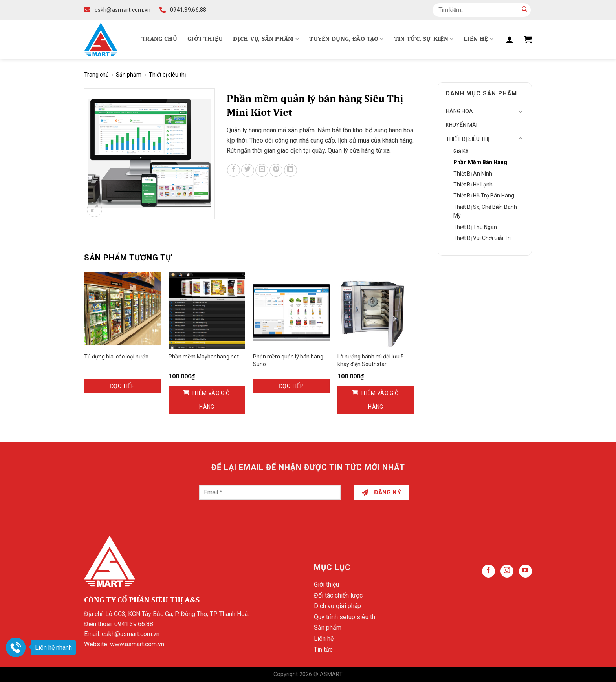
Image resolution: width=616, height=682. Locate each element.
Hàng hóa (459, 111)
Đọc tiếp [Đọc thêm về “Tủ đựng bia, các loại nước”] (122, 386)
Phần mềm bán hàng (480, 162)
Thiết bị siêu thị (167, 75)
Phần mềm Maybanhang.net (204, 357)
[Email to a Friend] (262, 170)
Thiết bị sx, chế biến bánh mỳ (485, 211)
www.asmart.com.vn (137, 644)
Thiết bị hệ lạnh (473, 185)
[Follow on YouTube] (525, 571)
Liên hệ (478, 39)
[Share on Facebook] (234, 170)
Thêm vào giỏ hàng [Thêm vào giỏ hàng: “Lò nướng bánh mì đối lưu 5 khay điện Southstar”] (380, 400)
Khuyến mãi (462, 125)
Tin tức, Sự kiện (424, 39)
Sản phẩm (129, 75)
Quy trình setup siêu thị (345, 617)
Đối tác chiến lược (338, 595)
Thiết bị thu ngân (475, 227)
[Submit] (524, 10)
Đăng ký (381, 492)
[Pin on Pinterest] (276, 170)
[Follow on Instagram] (507, 571)
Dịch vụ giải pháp (337, 606)
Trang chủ (159, 39)
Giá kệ (461, 151)
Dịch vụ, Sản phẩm (266, 39)
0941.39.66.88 (134, 624)
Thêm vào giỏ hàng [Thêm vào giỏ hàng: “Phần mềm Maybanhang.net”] (211, 400)
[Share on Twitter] (248, 170)
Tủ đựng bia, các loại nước (116, 357)
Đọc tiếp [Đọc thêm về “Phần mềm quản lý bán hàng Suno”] (291, 386)
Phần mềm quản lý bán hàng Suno (288, 360)
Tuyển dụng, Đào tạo (346, 39)
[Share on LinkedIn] (291, 170)
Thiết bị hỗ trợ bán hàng (484, 196)
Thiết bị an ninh (473, 174)
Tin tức (323, 650)
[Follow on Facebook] (489, 571)
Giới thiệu (205, 39)
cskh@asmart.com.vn (131, 634)
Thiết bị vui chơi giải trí (482, 238)
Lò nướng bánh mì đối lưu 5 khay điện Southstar (371, 360)
